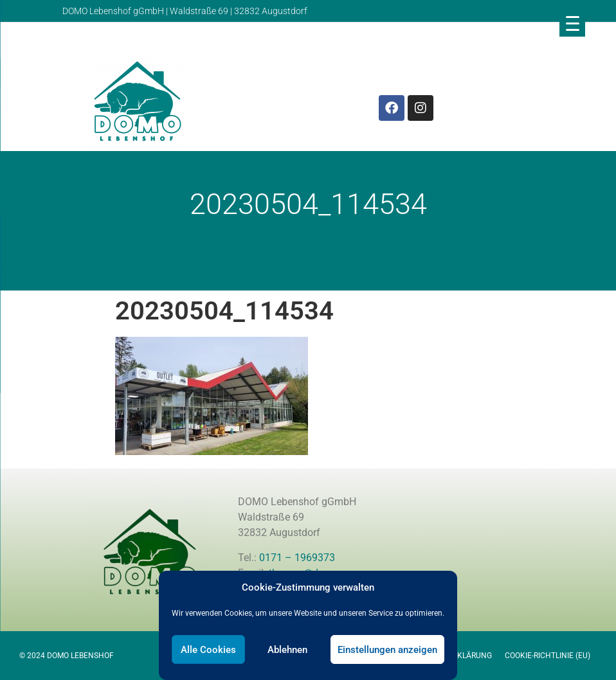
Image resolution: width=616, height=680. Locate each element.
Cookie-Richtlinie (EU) (548, 656)
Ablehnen (287, 650)
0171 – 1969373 (297, 558)
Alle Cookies (208, 650)
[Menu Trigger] (572, 23)
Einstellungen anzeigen (387, 650)
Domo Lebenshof (85, 274)
